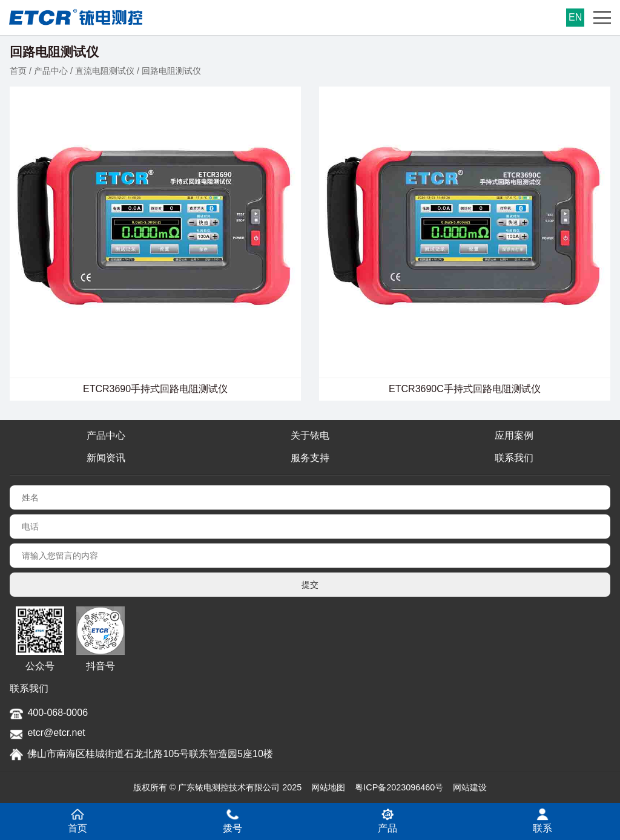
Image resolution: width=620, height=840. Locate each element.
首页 (18, 71)
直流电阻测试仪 (105, 71)
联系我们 (514, 458)
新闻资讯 (106, 458)
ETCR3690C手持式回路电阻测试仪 (465, 389)
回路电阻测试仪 (171, 71)
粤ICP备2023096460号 (399, 787)
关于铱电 (310, 435)
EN (575, 17)
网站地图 (328, 787)
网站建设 (470, 787)
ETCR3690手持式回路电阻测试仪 (155, 389)
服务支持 (310, 458)
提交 (310, 585)
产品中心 (51, 71)
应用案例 (514, 435)
